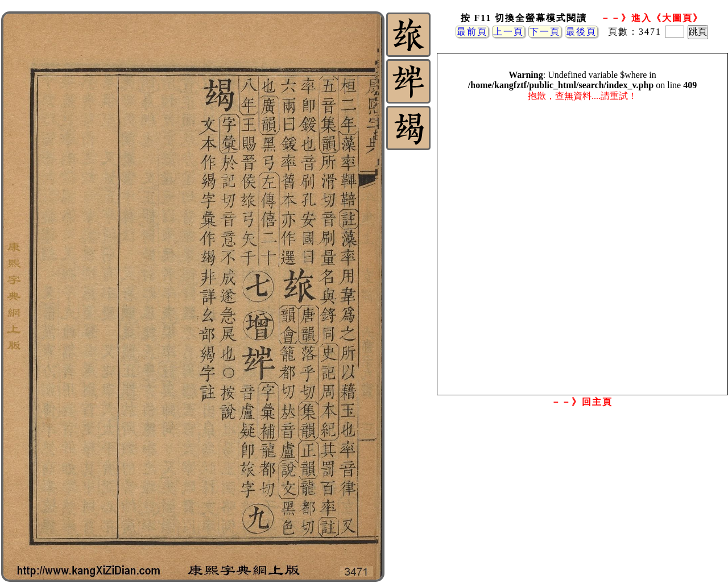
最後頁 (581, 32)
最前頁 (472, 32)
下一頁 (545, 32)
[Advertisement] (582, 502)
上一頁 (508, 32)
